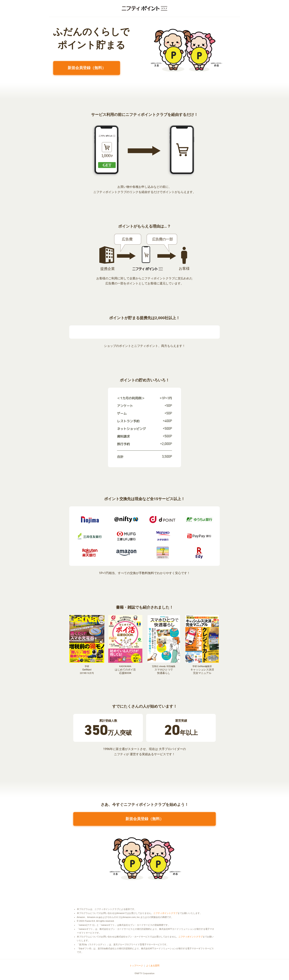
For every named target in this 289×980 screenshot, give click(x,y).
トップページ (136, 966)
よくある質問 (153, 966)
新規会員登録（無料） (87, 68)
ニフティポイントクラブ (165, 913)
